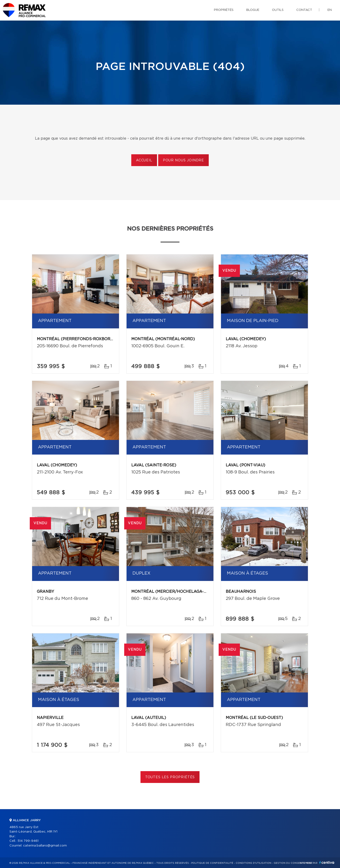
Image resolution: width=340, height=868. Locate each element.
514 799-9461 (28, 841)
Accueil (144, 160)
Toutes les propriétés (170, 777)
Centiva (327, 862)
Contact (304, 10)
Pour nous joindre (183, 160)
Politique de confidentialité (212, 863)
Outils (278, 10)
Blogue (253, 10)
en (330, 10)
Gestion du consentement (293, 863)
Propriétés (224, 10)
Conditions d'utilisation (253, 863)
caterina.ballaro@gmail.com (45, 846)
